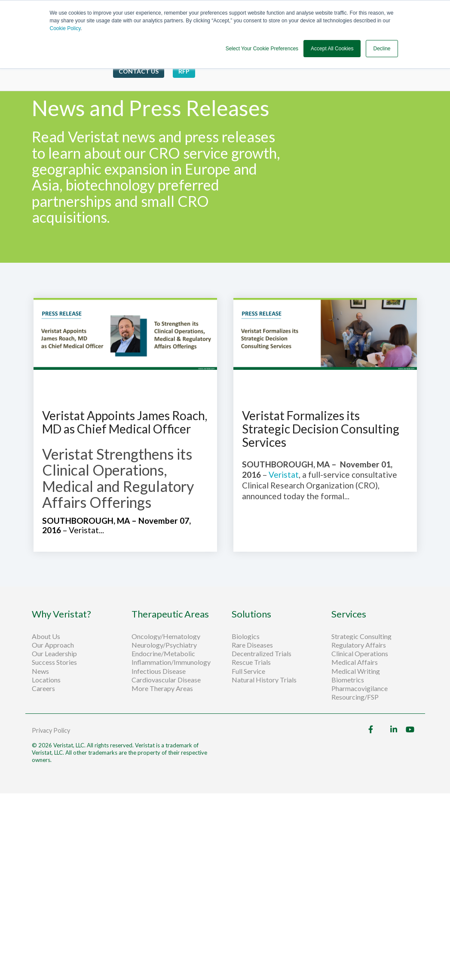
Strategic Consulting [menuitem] (362, 636)
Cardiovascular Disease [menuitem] (166, 680)
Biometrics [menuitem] (348, 680)
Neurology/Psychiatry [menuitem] (164, 645)
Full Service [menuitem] (248, 671)
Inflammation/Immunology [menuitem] (171, 662)
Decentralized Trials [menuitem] (262, 654)
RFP (184, 71)
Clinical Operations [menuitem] (360, 654)
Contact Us (139, 71)
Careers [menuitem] (43, 688)
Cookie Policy (65, 28)
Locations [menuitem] (46, 680)
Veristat (284, 475)
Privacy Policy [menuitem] (51, 730)
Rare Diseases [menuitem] (252, 645)
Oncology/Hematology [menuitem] (166, 636)
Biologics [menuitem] (246, 636)
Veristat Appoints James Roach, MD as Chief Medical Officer (125, 422)
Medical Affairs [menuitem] (355, 662)
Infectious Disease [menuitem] (159, 671)
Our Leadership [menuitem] (54, 654)
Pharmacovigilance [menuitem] (360, 688)
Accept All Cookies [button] (332, 49)
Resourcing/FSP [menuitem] (355, 697)
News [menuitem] (40, 671)
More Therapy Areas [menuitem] (162, 688)
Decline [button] (382, 49)
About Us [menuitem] (46, 636)
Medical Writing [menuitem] (356, 671)
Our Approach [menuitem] (53, 645)
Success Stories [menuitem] (54, 662)
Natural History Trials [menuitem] (264, 680)
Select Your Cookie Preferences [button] (262, 49)
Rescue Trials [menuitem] (252, 662)
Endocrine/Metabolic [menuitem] (163, 654)
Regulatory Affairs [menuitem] (359, 645)
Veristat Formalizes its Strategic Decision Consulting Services (321, 429)
